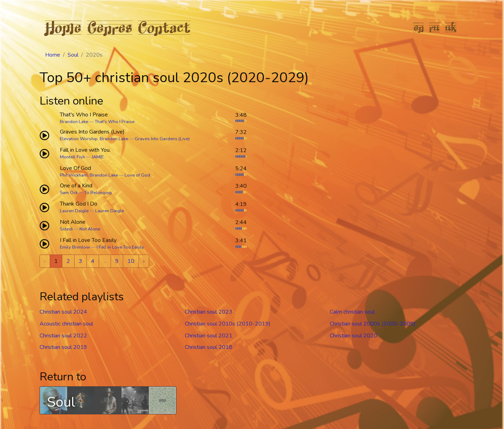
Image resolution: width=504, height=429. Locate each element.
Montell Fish (72, 157)
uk (451, 27)
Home (63, 27)
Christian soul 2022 (63, 336)
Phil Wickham (74, 175)
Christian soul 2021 (209, 336)
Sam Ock (69, 193)
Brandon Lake (74, 122)
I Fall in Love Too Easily (120, 247)
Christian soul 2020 (353, 336)
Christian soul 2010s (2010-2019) (228, 324)
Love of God (137, 175)
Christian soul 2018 (209, 347)
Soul (73, 55)
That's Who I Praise (115, 122)
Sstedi (66, 229)
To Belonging (98, 193)
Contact (164, 27)
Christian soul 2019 (63, 347)
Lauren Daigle (74, 211)
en (419, 27)
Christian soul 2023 (209, 312)
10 (131, 261)
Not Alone (90, 229)
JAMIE (98, 157)
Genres (110, 27)
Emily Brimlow (75, 247)
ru (435, 27)
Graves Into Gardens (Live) (162, 139)
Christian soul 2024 (63, 312)
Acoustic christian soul (66, 324)
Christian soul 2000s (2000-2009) (373, 324)
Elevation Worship (79, 139)
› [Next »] (144, 261)
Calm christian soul (352, 312)
